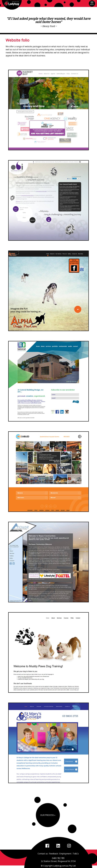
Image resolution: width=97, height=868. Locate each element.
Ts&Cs (76, 854)
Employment (65, 854)
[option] (48, 110)
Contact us (43, 854)
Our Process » (48, 815)
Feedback (54, 854)
